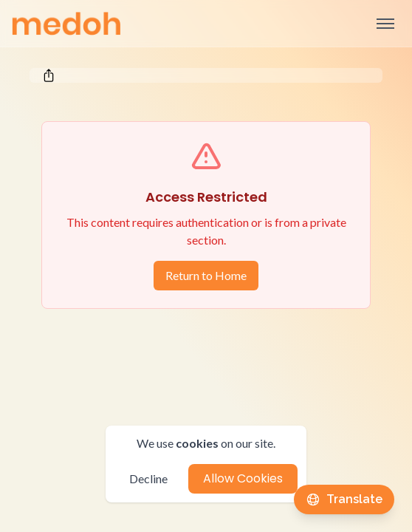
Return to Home (206, 275)
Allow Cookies (243, 478)
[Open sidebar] (385, 24)
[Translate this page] (344, 499)
